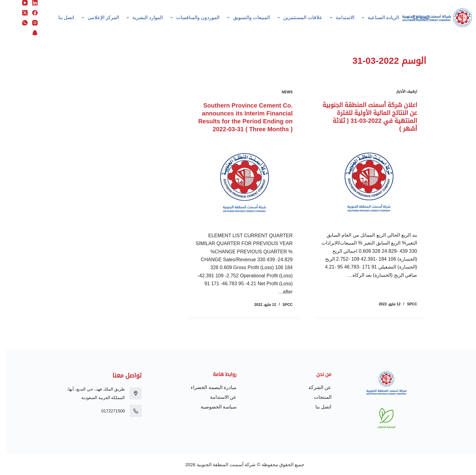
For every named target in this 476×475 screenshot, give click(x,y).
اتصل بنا (60, 17)
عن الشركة (314, 387)
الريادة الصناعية (373, 18)
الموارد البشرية (138, 18)
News (281, 94)
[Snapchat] (29, 33)
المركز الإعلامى (93, 18)
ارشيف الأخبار (401, 92)
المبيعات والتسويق (241, 18)
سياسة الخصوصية (212, 407)
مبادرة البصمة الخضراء (207, 387)
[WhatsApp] (19, 23)
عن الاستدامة (217, 397)
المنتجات (317, 397)
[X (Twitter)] (19, 13)
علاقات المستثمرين (292, 18)
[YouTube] (19, 3)
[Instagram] (29, 23)
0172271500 (107, 411)
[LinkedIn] (29, 3)
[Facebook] (29, 13)
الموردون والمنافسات (188, 18)
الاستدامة (335, 18)
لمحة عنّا (411, 18)
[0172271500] (130, 411)
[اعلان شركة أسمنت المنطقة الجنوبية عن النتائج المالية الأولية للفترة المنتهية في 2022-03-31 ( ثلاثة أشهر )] (362, 182)
